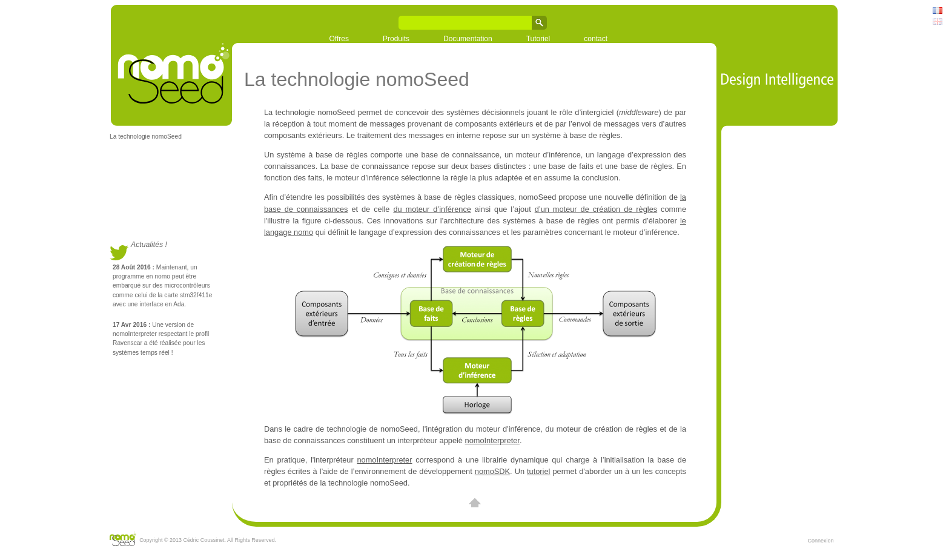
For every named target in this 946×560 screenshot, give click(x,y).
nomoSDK (492, 471)
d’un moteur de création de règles (596, 209)
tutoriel (538, 471)
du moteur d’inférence (432, 209)
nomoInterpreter (492, 440)
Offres (339, 39)
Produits (396, 39)
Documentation (468, 39)
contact (596, 39)
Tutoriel (538, 39)
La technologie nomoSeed (146, 137)
